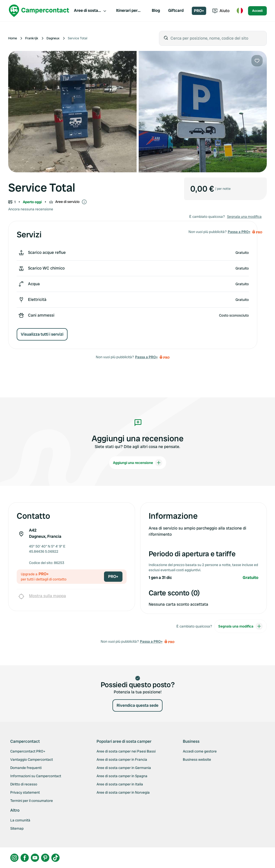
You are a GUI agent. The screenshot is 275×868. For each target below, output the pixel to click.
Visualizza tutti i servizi (42, 334)
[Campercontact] (39, 11)
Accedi (257, 11)
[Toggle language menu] (240, 11)
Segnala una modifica (244, 217)
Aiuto (221, 11)
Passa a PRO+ (146, 357)
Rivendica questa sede (137, 705)
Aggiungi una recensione (138, 463)
